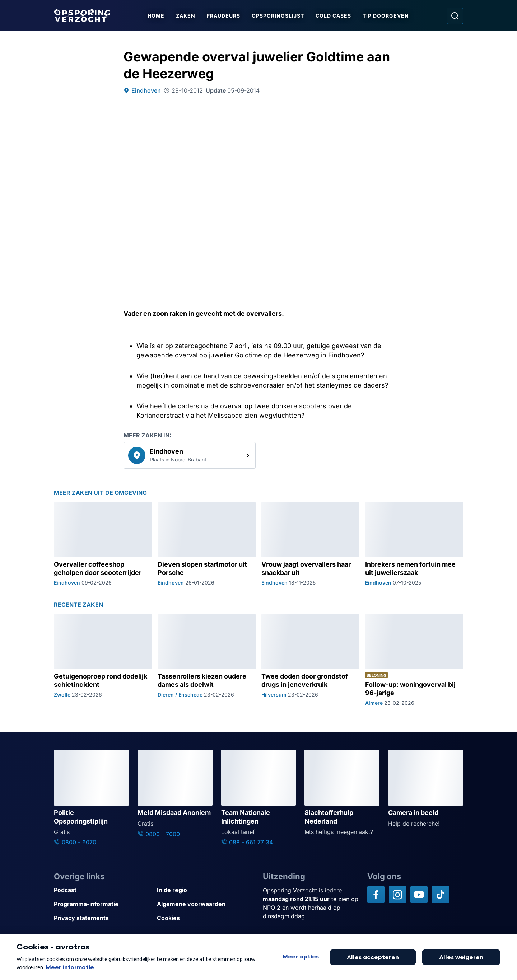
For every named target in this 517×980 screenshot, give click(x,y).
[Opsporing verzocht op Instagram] (397, 895)
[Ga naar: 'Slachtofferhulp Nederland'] (342, 793)
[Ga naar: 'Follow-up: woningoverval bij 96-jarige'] (414, 660)
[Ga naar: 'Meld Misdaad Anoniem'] (175, 794)
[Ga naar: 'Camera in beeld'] (426, 789)
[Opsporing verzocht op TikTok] (441, 895)
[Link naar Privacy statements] (103, 918)
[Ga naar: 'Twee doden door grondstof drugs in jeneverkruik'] (310, 660)
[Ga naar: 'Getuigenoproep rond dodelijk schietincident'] (103, 660)
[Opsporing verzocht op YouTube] (419, 895)
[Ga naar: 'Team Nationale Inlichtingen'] (259, 798)
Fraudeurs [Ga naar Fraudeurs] (225, 16)
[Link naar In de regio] (206, 890)
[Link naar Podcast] (103, 890)
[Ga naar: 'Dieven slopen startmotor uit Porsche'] (207, 544)
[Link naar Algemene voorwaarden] (206, 904)
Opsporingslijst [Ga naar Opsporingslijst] (279, 16)
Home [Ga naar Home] (157, 16)
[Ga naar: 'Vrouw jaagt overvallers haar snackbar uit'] (310, 544)
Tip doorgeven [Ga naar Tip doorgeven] (387, 16)
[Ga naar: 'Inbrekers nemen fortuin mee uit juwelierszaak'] (414, 544)
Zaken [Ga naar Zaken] (187, 16)
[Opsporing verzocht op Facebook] (376, 895)
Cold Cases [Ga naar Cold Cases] (335, 16)
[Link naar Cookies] (206, 918)
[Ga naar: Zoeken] (455, 16)
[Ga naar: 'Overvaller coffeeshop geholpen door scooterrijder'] (103, 544)
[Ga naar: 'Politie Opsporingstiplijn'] (91, 798)
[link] (190, 455)
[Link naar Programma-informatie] (103, 904)
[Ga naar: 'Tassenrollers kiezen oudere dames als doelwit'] (207, 660)
